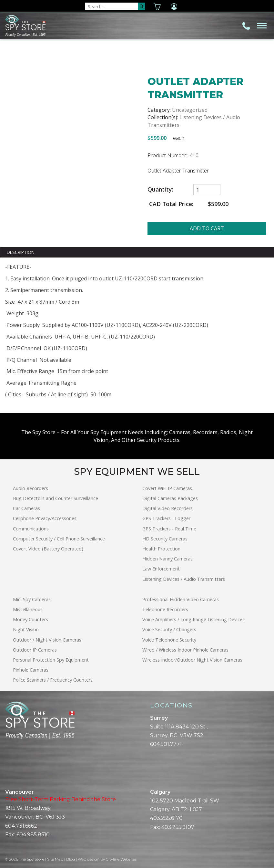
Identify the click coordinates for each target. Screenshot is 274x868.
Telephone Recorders (165, 609)
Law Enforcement (161, 569)
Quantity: (160, 189)
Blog (71, 859)
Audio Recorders (30, 488)
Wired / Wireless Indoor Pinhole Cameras (185, 650)
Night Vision (26, 629)
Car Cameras (26, 508)
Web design (89, 859)
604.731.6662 (21, 826)
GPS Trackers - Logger (166, 518)
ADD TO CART (207, 228)
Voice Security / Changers (169, 629)
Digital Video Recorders (167, 508)
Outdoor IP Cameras (35, 650)
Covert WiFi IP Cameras (167, 488)
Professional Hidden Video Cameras (181, 599)
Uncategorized (190, 110)
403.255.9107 (178, 827)
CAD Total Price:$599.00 (188, 204)
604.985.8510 (33, 835)
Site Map (55, 859)
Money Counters (30, 619)
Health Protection (161, 549)
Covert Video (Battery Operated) (48, 549)
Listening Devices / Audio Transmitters (184, 579)
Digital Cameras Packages (170, 498)
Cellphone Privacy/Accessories (45, 518)
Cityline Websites (121, 859)
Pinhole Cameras (31, 670)
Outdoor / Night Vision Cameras (47, 640)
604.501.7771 (166, 744)
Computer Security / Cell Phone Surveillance (59, 539)
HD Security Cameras (165, 539)
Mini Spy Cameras (32, 599)
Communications (31, 529)
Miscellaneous (28, 609)
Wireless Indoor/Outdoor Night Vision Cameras (192, 660)
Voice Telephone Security (169, 640)
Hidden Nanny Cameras (167, 559)
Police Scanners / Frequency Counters (53, 680)
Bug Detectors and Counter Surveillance (56, 498)
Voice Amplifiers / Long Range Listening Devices (193, 619)
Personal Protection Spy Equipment (51, 660)
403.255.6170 (166, 818)
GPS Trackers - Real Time (169, 529)
